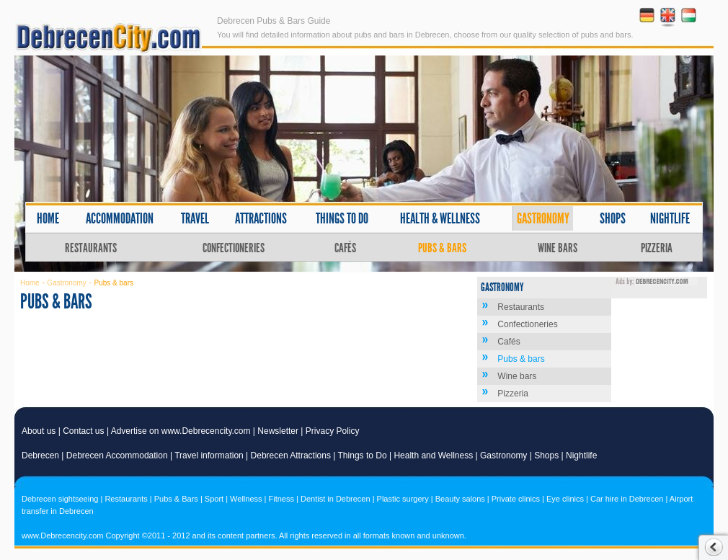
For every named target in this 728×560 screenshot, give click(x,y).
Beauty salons (460, 499)
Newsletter (278, 431)
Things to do (342, 218)
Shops (613, 218)
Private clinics (516, 499)
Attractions (261, 218)
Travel (195, 218)
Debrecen (40, 455)
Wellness (246, 499)
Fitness (281, 499)
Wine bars (558, 248)
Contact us (83, 431)
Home (48, 218)
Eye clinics (565, 499)
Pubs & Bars (176, 499)
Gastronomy (543, 218)
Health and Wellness (433, 455)
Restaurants (91, 248)
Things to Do (363, 455)
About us (39, 431)
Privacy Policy (333, 431)
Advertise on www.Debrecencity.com (181, 431)
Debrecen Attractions (291, 455)
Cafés (345, 248)
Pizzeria (657, 248)
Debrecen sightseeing (60, 499)
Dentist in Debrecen (336, 499)
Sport (214, 499)
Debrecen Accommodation (117, 455)
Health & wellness (440, 218)
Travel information (209, 455)
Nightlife (670, 218)
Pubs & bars (442, 248)
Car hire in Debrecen (627, 499)
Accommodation (120, 218)
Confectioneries (234, 248)
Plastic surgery (403, 499)
